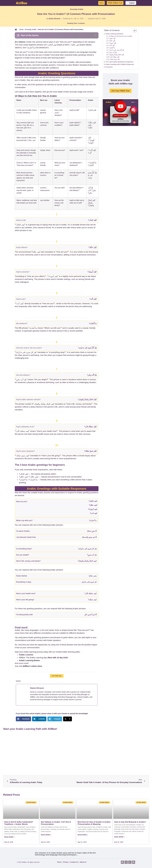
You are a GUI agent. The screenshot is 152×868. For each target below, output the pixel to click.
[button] (23, 719)
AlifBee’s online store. (33, 666)
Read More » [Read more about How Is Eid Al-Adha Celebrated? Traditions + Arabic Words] (9, 837)
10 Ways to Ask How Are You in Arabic (120, 36)
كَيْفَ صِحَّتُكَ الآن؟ (114, 57)
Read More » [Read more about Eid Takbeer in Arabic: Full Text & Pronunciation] (46, 835)
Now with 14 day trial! (58, 658)
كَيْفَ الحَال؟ (112, 38)
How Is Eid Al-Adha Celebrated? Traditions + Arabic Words (19, 823)
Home (21, 29)
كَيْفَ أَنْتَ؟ (112, 45)
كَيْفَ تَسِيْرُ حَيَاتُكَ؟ (115, 59)
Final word (109, 67)
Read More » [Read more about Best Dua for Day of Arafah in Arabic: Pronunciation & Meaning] (83, 835)
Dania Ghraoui (55, 19)
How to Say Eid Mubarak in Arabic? (130, 822)
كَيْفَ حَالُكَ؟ (112, 41)
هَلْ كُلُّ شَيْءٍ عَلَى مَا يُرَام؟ (116, 50)
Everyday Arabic (77, 9)
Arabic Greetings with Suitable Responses (120, 64)
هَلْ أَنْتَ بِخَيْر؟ (113, 52)
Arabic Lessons (26, 655)
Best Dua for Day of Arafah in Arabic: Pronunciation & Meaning (94, 823)
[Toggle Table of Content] (134, 31)
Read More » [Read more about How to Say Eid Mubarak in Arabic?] (119, 837)
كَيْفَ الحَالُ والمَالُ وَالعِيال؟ (116, 55)
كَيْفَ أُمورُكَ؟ (112, 43)
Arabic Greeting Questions (114, 34)
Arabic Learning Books (29, 661)
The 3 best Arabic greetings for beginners (119, 62)
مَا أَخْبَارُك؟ (112, 48)
